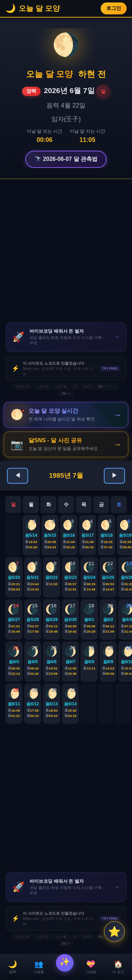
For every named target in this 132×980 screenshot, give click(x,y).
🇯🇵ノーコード (107, 387)
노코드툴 (61, 387)
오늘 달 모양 (49, 74)
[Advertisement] (66, 251)
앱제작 (87, 387)
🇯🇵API (66, 394)
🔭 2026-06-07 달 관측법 (66, 159)
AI (75, 386)
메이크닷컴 (23, 387)
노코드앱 (43, 387)
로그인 (114, 8)
